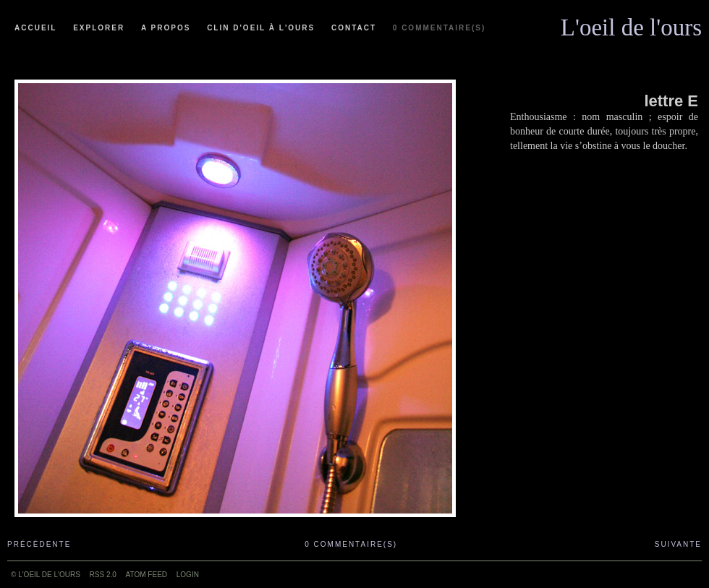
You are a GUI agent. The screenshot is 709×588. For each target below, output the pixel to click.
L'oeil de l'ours (631, 24)
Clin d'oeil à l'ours (261, 28)
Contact (354, 28)
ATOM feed (147, 575)
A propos (166, 28)
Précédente (39, 544)
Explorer (99, 28)
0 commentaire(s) (439, 28)
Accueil (35, 28)
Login (188, 575)
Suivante (678, 544)
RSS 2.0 (103, 575)
